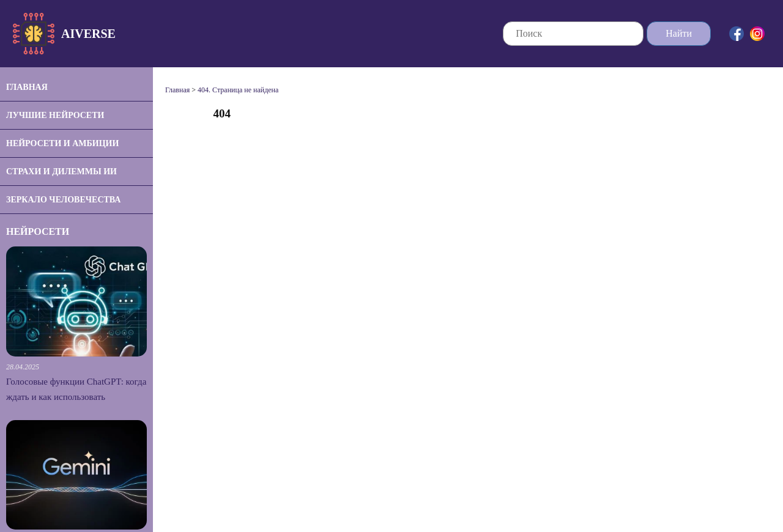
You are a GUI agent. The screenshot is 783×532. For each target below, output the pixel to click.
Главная (27, 87)
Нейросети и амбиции (62, 143)
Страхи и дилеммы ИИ (61, 172)
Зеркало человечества (63, 200)
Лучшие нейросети (55, 115)
